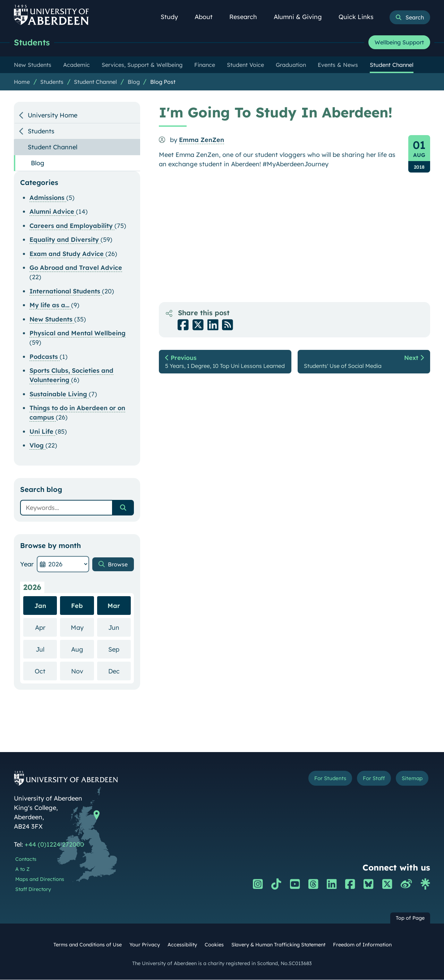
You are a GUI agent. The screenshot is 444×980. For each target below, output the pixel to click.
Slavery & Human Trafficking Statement (278, 945)
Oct (46, 671)
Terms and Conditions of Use (88, 945)
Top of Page (410, 918)
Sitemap (409, 780)
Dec (119, 671)
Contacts (26, 859)
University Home (53, 116)
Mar (114, 606)
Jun (119, 628)
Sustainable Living (59, 394)
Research (247, 17)
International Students (66, 292)
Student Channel (95, 82)
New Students (52, 320)
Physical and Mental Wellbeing (78, 333)
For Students (313, 780)
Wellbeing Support (399, 43)
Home (22, 82)
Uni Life (42, 432)
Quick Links (360, 17)
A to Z (22, 869)
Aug (83, 649)
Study (173, 17)
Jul (46, 649)
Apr (46, 628)
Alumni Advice (53, 212)
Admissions (48, 198)
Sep (119, 649)
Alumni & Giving (302, 17)
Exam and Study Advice (67, 254)
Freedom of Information (362, 945)
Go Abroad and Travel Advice (76, 268)
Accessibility (182, 945)
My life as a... (50, 305)
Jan (40, 606)
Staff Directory (33, 890)
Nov (83, 671)
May (82, 628)
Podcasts (45, 357)
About (207, 17)
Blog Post (163, 82)
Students (33, 42)
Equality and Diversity (65, 240)
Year (27, 564)
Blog (134, 82)
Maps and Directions (40, 880)
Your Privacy (145, 945)
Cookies (214, 945)
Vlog (37, 446)
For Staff (365, 780)
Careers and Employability (72, 226)
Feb (77, 606)
